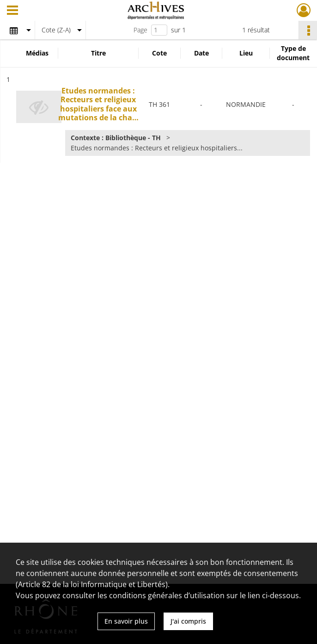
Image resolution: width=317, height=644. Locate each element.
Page (140, 30)
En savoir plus (126, 621)
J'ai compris (188, 621)
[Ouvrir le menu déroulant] (12, 11)
